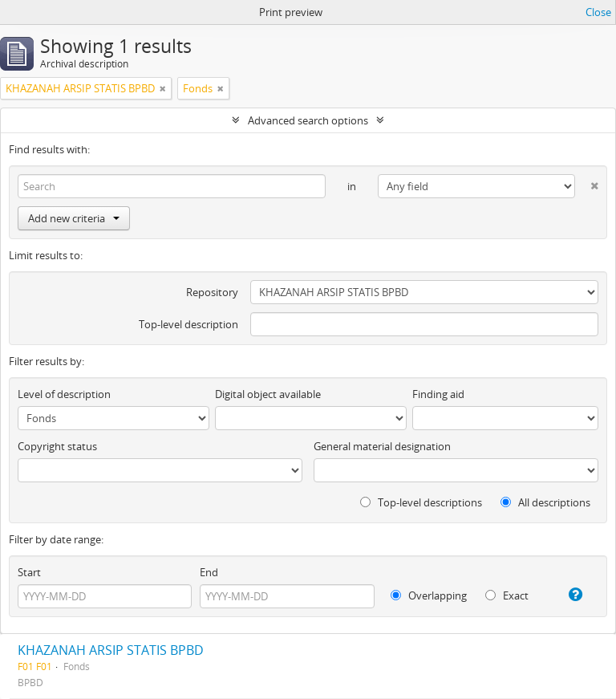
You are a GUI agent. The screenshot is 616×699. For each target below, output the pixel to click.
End (209, 572)
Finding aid (438, 394)
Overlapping (429, 595)
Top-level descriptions (421, 502)
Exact (507, 595)
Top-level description (188, 324)
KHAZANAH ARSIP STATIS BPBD (111, 650)
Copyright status (57, 446)
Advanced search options (308, 120)
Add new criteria (74, 218)
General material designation (382, 446)
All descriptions (545, 502)
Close (598, 12)
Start (29, 572)
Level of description (64, 394)
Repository (212, 292)
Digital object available (268, 394)
